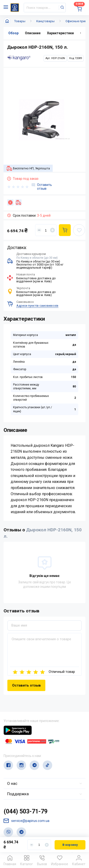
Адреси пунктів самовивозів (37, 306)
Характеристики (60, 33)
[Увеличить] (52, 230)
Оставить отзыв (42, 187)
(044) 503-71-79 (26, 811)
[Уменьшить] (39, 230)
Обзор (13, 33)
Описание (33, 33)
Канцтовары (45, 21)
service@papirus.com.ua (26, 821)
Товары (20, 21)
